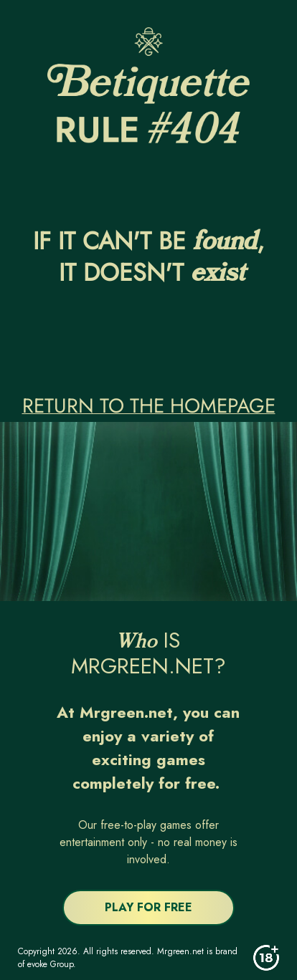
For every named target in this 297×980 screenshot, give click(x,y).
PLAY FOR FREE (148, 907)
